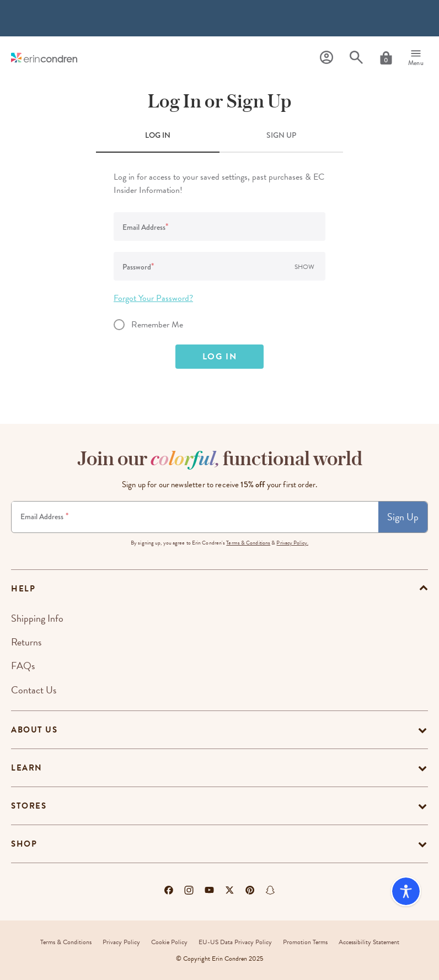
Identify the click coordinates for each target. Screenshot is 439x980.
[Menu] (416, 58)
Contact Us (34, 690)
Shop (24, 844)
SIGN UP (281, 135)
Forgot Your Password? (153, 298)
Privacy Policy (121, 942)
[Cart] (386, 58)
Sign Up (403, 517)
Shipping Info (37, 618)
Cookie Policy (169, 942)
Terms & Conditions (248, 543)
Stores (29, 806)
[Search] (356, 58)
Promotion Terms (305, 942)
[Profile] (326, 58)
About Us (34, 730)
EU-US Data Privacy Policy (235, 942)
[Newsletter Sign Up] (195, 517)
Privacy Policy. (292, 543)
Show (304, 267)
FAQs (23, 666)
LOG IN (158, 135)
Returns (26, 642)
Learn (27, 768)
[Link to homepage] (44, 58)
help (23, 589)
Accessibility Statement (369, 942)
